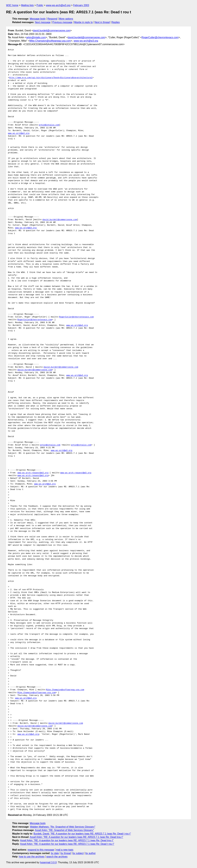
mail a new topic (65, 850)
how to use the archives (32, 857)
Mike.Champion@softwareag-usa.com (50, 41)
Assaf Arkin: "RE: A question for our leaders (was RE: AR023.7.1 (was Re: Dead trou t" (77, 837)
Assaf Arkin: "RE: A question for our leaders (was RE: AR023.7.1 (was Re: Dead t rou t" (67, 844)
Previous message (62, 22)
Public (40, 5)
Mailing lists (27, 5)
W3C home (12, 5)
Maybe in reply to (83, 22)
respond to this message (41, 850)
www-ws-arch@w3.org (58, 5)
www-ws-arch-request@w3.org (33, 473)
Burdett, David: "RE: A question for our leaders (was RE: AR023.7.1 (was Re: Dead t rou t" (82, 834)
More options (66, 19)
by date (55, 853)
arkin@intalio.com (36, 37)
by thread (66, 853)
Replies (116, 22)
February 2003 (81, 5)
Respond (52, 19)
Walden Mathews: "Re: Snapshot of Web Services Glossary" (63, 827)
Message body (38, 19)
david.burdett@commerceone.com (52, 31)
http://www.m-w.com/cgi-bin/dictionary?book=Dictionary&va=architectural (51, 78)
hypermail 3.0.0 (48, 862)
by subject (78, 853)
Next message (43, 22)
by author (91, 853)
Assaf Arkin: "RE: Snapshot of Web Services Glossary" (64, 830)
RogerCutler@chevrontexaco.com (160, 37)
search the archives (57, 857)
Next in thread (102, 22)
